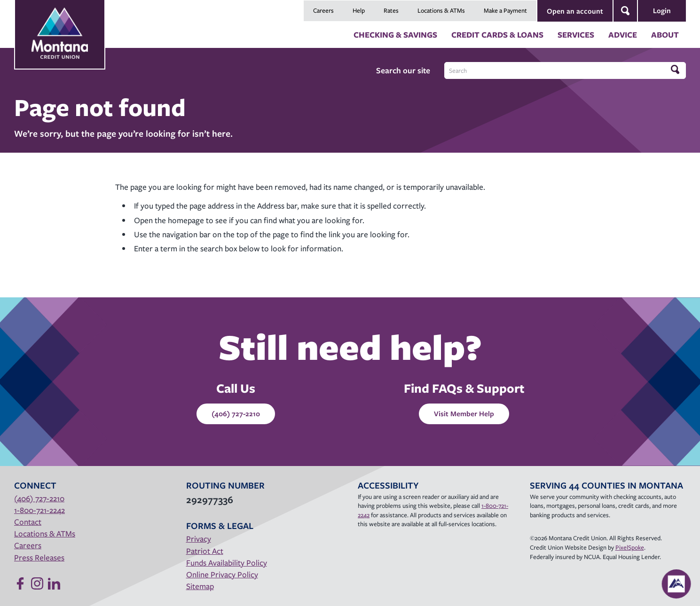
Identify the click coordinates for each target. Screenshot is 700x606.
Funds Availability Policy (227, 563)
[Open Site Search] (625, 11)
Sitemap (200, 586)
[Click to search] (676, 70)
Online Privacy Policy (222, 574)
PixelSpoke (630, 547)
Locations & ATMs (441, 10)
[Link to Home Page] (60, 24)
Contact (28, 522)
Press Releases (39, 557)
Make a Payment (505, 10)
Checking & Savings (395, 35)
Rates (391, 10)
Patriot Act (205, 551)
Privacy (199, 539)
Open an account (575, 11)
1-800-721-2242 (39, 510)
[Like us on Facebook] (20, 583)
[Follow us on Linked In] (54, 583)
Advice (623, 35)
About (665, 35)
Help (359, 10)
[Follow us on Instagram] (37, 583)
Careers (323, 10)
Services (576, 35)
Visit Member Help (464, 413)
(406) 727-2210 (236, 413)
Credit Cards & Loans (497, 35)
